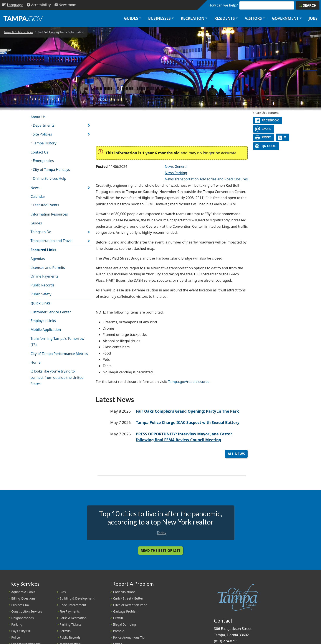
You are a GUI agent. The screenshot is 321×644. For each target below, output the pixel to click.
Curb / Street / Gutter (128, 598)
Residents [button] (225, 18)
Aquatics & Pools (23, 592)
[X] (282, 137)
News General (176, 167)
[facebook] (268, 120)
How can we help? (223, 5)
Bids (63, 592)
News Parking (176, 173)
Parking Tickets (70, 624)
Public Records (43, 285)
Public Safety (41, 294)
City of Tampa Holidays (51, 170)
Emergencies (43, 161)
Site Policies (42, 134)
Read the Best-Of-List (161, 551)
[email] (264, 129)
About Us (38, 117)
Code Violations (124, 592)
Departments (44, 125)
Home (36, 362)
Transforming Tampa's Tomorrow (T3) (58, 342)
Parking (17, 624)
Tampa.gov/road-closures (189, 382)
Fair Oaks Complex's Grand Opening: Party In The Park (187, 411)
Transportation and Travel (52, 241)
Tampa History (45, 143)
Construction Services (27, 611)
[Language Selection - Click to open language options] (12, 5)
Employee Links (43, 321)
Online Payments (45, 276)
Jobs (313, 18)
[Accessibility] (39, 5)
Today (161, 533)
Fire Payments (70, 611)
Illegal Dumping (125, 624)
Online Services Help (50, 178)
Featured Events (46, 205)
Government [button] (285, 18)
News (35, 188)
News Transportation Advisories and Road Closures (206, 179)
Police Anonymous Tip (129, 637)
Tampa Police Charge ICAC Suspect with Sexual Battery (188, 422)
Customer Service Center (51, 312)
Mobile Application (46, 330)
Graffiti (118, 618)
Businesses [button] (159, 18)
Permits (65, 631)
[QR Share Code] (266, 146)
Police (16, 637)
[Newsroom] (65, 5)
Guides (36, 223)
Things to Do (41, 232)
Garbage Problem (126, 611)
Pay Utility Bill (21, 631)
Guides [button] (131, 18)
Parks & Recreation (73, 618)
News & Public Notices (19, 32)
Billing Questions (23, 598)
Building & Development (77, 598)
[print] (264, 137)
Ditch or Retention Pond (130, 605)
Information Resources (49, 214)
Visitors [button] (253, 18)
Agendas (38, 259)
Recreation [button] (192, 18)
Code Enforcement (73, 605)
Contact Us (39, 152)
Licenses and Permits (48, 268)
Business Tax (20, 605)
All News (236, 454)
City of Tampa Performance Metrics (59, 354)
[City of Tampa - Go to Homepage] (23, 18)
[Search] (308, 5)
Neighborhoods (22, 618)
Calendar (38, 196)
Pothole (119, 631)
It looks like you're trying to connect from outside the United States (57, 378)
